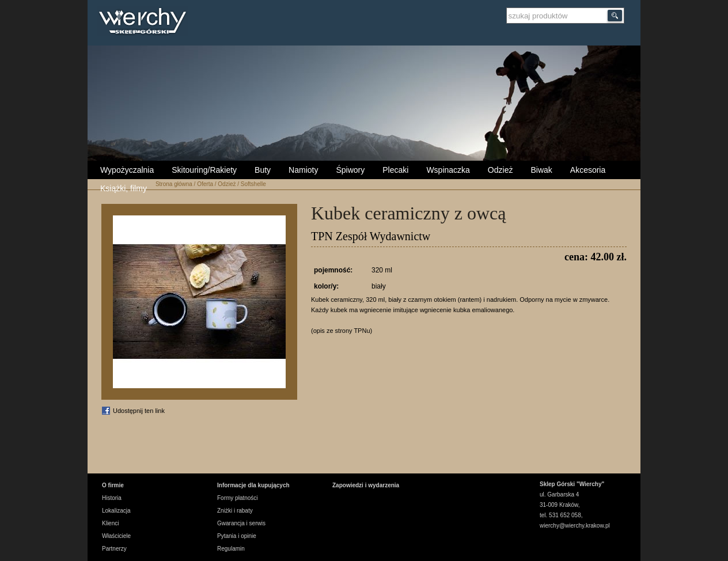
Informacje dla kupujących (253, 485)
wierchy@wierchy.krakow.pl (575, 526)
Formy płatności (238, 498)
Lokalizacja (116, 511)
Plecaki (395, 170)
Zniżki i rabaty (235, 511)
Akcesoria (588, 170)
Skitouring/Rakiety (204, 170)
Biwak (541, 170)
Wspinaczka (448, 170)
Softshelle (253, 184)
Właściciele (116, 536)
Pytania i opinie (237, 536)
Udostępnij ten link (139, 411)
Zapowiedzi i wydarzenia (366, 485)
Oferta (205, 184)
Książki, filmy (124, 188)
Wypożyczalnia (127, 170)
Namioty (303, 170)
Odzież (500, 170)
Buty (263, 170)
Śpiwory (350, 170)
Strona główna (174, 184)
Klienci (110, 523)
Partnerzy (114, 549)
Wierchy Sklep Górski (145, 22)
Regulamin (231, 549)
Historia (112, 498)
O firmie (113, 485)
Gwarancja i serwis (241, 523)
